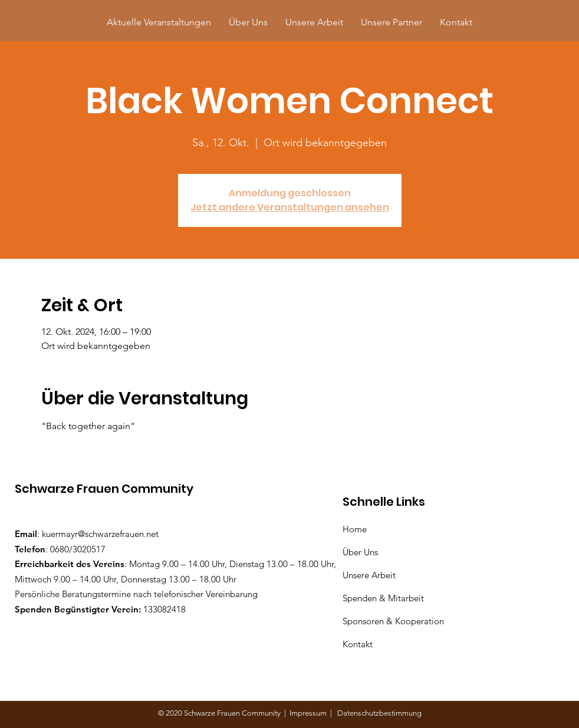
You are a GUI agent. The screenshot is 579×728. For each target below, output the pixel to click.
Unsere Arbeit (370, 575)
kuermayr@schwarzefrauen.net (100, 534)
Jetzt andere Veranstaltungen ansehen (290, 207)
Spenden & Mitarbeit (383, 598)
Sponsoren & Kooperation (394, 621)
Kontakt (358, 644)
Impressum (310, 713)
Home (357, 529)
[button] (392, 22)
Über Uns (361, 552)
